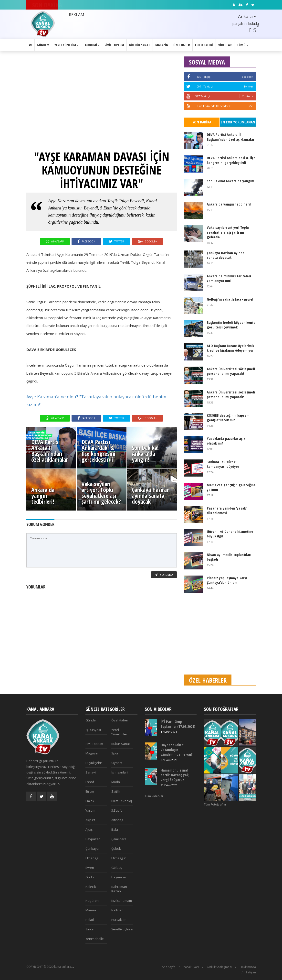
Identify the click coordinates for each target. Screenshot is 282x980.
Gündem (43, 45)
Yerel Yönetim (66, 45)
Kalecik (91, 887)
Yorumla (164, 575)
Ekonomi (91, 45)
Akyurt (90, 820)
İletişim (251, 972)
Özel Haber (182, 45)
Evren (90, 868)
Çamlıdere (119, 839)
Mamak (91, 910)
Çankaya (92, 849)
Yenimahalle (95, 939)
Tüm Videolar (154, 796)
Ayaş (89, 829)
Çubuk (116, 849)
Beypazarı (93, 839)
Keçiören (92, 901)
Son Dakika (202, 122)
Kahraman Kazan (119, 889)
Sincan (90, 929)
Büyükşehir (94, 763)
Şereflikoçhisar (122, 929)
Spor (115, 753)
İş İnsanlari (120, 772)
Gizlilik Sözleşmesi (219, 967)
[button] (243, 17)
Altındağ (117, 820)
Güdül (90, 877)
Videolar (225, 45)
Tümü (243, 45)
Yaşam (90, 810)
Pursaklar (119, 920)
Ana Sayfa (169, 967)
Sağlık (116, 791)
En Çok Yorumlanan (238, 122)
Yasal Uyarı (191, 967)
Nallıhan (117, 910)
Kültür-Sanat (121, 744)
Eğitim (90, 791)
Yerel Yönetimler (119, 732)
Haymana (119, 877)
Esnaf (90, 782)
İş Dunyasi (93, 730)
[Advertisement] (220, 637)
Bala (115, 829)
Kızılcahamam (122, 901)
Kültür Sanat (140, 45)
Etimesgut (119, 858)
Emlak (90, 801)
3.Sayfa (117, 810)
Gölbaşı (117, 868)
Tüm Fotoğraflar (215, 804)
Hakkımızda (248, 967)
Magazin (162, 45)
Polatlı (90, 920)
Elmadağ (92, 858)
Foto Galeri (204, 45)
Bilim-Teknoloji (122, 801)
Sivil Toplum (114, 45)
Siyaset (117, 763)
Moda (116, 782)
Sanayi (91, 772)
